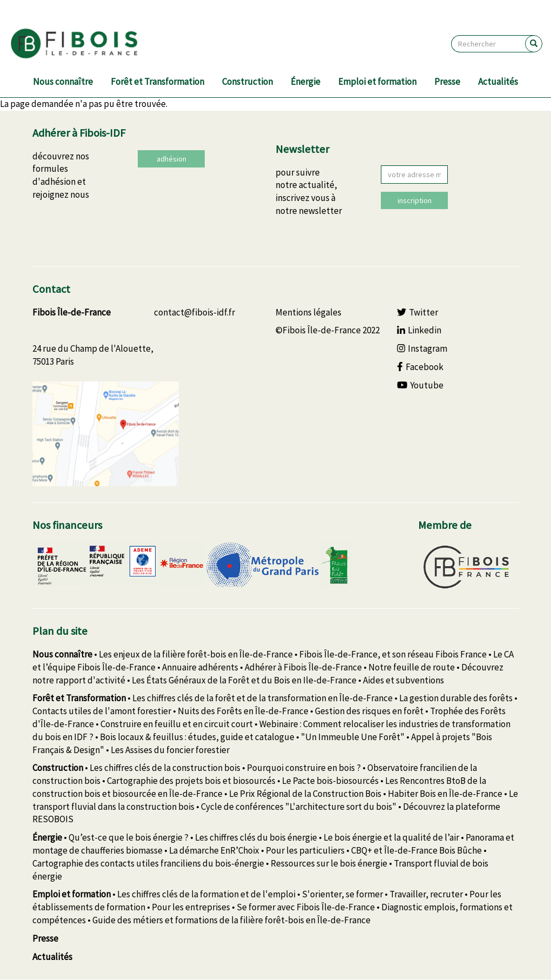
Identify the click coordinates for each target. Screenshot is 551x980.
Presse (447, 82)
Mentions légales (308, 312)
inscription (415, 200)
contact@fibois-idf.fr (194, 312)
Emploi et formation (377, 82)
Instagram (422, 348)
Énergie (305, 82)
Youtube (420, 385)
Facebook (420, 367)
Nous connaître (63, 82)
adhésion (172, 159)
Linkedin (419, 330)
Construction (247, 82)
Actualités (498, 82)
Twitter (418, 312)
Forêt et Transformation (157, 82)
